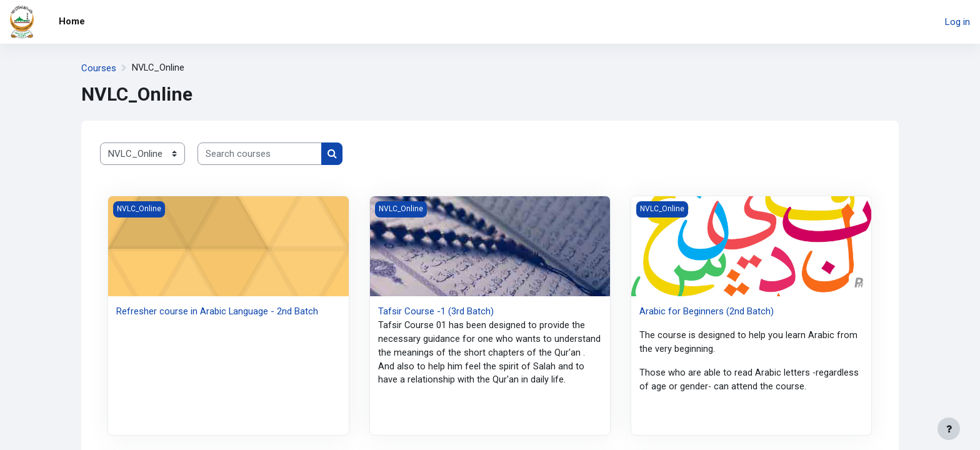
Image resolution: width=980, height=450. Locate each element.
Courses (99, 68)
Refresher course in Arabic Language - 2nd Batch (217, 311)
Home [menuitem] (72, 21)
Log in (957, 22)
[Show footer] (949, 429)
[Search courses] (260, 154)
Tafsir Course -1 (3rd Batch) (436, 311)
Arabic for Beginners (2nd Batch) (707, 311)
